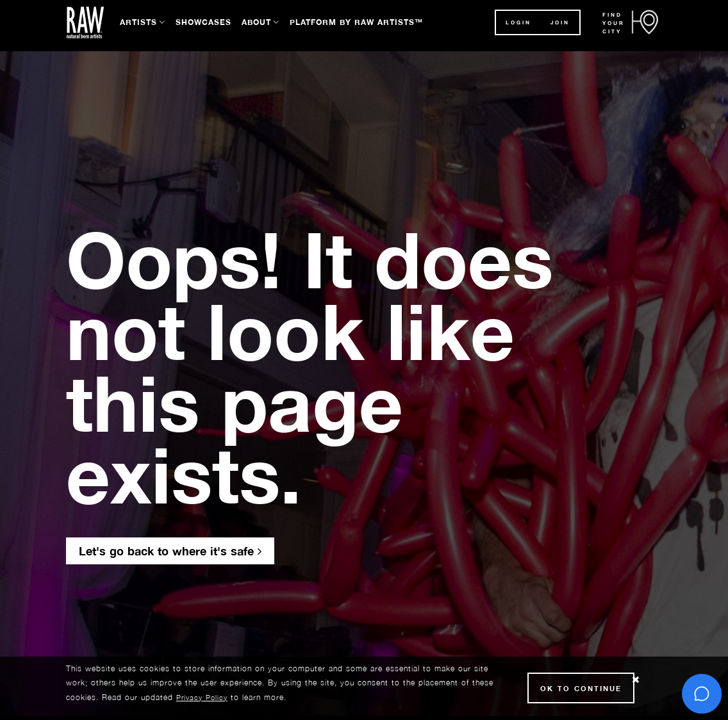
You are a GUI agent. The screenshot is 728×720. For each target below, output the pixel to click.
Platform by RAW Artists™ (356, 22)
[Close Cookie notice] (636, 680)
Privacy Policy (202, 697)
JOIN (560, 22)
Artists (138, 22)
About (256, 22)
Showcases (203, 22)
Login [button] (518, 22)
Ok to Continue (581, 688)
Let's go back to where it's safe (170, 551)
